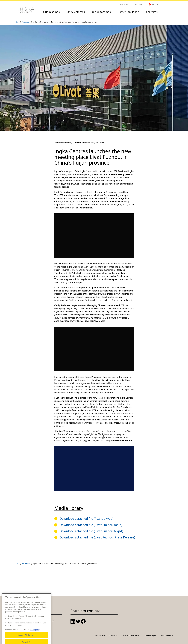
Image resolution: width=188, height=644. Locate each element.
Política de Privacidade (131, 636)
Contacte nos (138, 4)
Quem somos (51, 12)
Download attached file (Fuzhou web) (86, 518)
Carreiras (152, 12)
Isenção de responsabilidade (106, 636)
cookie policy (35, 636)
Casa (18, 22)
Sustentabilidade (128, 12)
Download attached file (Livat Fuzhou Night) (91, 531)
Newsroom (124, 4)
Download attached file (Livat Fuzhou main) (91, 525)
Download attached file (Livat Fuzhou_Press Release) (97, 537)
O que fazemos (101, 12)
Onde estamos (76, 12)
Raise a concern (167, 636)
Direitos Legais (150, 636)
